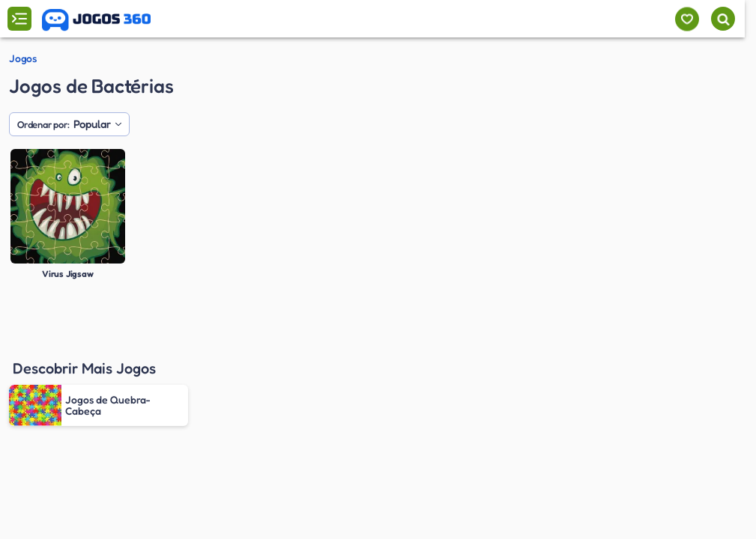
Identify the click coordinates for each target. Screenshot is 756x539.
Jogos (23, 58)
